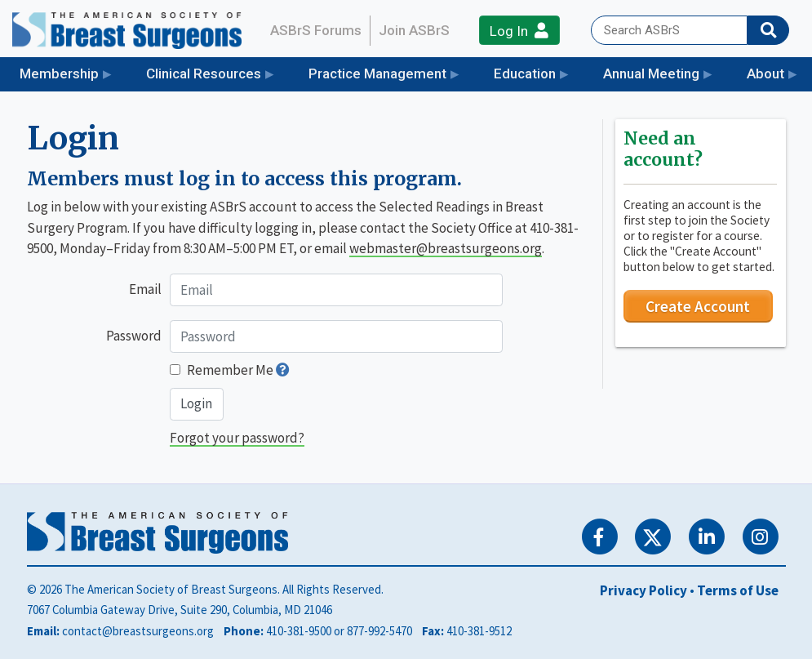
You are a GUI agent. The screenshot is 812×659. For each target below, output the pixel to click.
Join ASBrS (414, 30)
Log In (519, 31)
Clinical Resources (204, 73)
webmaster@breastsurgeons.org (446, 248)
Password (134, 336)
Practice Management (377, 73)
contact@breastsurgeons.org (138, 631)
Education (525, 73)
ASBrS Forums (316, 30)
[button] (283, 370)
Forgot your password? (237, 438)
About (765, 73)
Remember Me (230, 370)
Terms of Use (738, 590)
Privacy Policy (643, 590)
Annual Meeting (651, 73)
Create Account (698, 306)
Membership (59, 73)
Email (145, 289)
